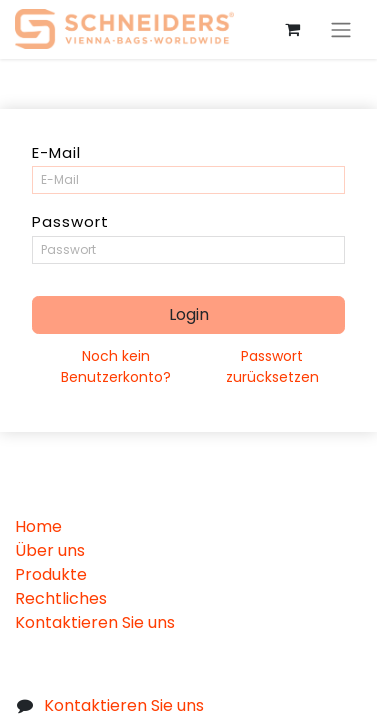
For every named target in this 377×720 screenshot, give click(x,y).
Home (38, 526)
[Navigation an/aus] (341, 29)
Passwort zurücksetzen (272, 366)
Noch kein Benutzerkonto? (116, 366)
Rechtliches (61, 598)
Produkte (51, 574)
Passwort (70, 221)
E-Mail (56, 152)
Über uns (50, 550)
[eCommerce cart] (292, 29)
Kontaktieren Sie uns (95, 622)
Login (189, 314)
